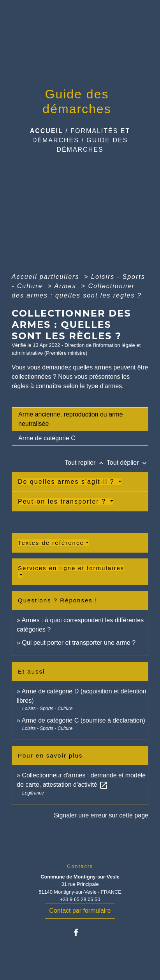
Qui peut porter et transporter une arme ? (79, 643)
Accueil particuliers (47, 277)
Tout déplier (127, 463)
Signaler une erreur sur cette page (101, 815)
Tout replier (86, 463)
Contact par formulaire (80, 911)
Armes (66, 286)
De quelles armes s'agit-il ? (67, 482)
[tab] (80, 419)
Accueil (47, 131)
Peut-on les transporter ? (63, 501)
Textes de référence (51, 543)
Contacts (80, 866)
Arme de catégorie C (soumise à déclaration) (83, 720)
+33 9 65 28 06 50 (80, 899)
